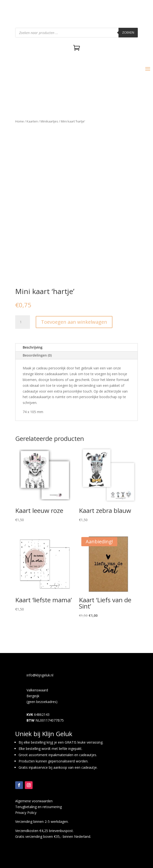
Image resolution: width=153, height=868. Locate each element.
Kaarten (32, 121)
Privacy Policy (26, 813)
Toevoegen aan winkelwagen (74, 322)
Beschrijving (33, 347)
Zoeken (128, 32)
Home (20, 121)
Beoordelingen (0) (37, 355)
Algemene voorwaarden (34, 801)
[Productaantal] (22, 322)
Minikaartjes (49, 121)
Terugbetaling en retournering (38, 807)
